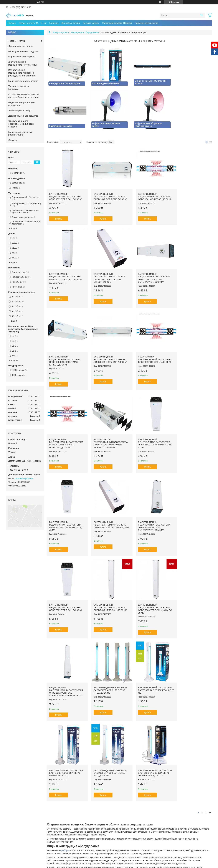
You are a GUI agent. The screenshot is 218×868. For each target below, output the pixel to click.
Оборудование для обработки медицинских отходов (21, 124)
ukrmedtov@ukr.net (24, 479)
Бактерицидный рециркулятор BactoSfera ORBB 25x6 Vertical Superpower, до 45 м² (149, 432)
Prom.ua (122, 804)
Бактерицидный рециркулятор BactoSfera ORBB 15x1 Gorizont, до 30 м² (108, 193)
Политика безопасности (146, 23)
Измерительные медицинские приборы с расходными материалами (22, 73)
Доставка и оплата (71, 23)
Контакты (54, 23)
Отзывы (12, 140)
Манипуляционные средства (23, 51)
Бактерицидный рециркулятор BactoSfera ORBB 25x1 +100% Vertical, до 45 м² (192, 352)
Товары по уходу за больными (19, 88)
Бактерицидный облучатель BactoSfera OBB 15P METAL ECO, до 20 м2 (150, 592)
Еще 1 (14, 228)
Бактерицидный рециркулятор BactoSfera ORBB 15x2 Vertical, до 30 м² (192, 193)
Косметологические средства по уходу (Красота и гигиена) (24, 96)
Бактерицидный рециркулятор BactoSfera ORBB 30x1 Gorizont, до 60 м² (192, 270)
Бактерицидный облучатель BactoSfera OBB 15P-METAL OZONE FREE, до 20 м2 (192, 592)
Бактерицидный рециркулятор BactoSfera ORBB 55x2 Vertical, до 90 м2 (66, 511)
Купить (59, 215)
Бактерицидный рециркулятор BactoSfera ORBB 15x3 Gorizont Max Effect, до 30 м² (149, 272)
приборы (65, 669)
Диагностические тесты (21, 46)
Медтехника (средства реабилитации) (20, 133)
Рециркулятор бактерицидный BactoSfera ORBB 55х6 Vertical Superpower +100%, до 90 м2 (150, 513)
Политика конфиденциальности (124, 806)
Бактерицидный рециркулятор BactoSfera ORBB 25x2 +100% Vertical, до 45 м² (66, 432)
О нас (44, 23)
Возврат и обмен (91, 23)
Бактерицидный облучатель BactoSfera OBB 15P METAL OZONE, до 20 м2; (108, 592)
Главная (12, 23)
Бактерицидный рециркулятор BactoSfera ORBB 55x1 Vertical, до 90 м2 (192, 431)
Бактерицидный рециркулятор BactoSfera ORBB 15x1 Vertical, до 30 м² (66, 193)
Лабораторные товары (20, 110)
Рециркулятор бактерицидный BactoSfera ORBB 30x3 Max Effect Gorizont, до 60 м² (108, 352)
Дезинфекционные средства (23, 116)
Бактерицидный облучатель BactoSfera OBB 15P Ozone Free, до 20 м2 (192, 511)
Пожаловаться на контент (99, 806)
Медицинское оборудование (85, 32)
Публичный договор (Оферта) (117, 23)
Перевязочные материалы (22, 57)
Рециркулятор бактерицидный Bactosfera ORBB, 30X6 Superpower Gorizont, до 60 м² (150, 352)
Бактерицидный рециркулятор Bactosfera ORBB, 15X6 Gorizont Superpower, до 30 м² (107, 272)
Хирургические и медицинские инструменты (22, 63)
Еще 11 (15, 360)
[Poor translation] (11, 824)
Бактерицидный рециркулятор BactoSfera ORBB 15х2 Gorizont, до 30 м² (150, 193)
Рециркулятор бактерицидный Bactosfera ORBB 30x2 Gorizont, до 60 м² (66, 351)
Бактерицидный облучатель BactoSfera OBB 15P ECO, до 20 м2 (66, 592)
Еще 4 (14, 262)
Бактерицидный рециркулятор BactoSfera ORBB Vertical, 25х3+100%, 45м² (107, 432)
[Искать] (202, 15)
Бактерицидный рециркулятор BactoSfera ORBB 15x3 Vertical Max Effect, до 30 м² (65, 272)
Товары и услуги (27, 23)
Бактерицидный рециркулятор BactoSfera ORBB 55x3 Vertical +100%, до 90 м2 (108, 513)
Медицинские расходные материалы (21, 104)
